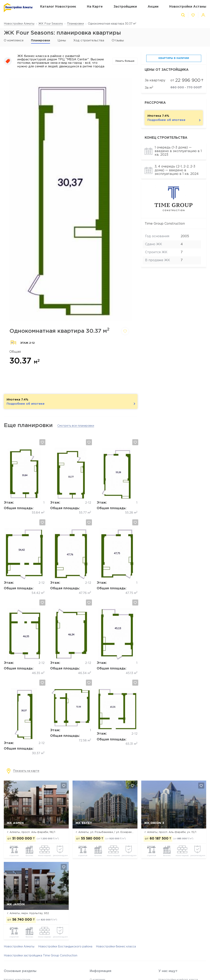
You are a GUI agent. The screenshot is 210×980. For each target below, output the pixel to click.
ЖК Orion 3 (154, 823)
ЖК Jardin (16, 904)
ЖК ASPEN (15, 823)
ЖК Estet (84, 823)
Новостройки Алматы (19, 24)
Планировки (75, 24)
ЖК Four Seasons (51, 24)
